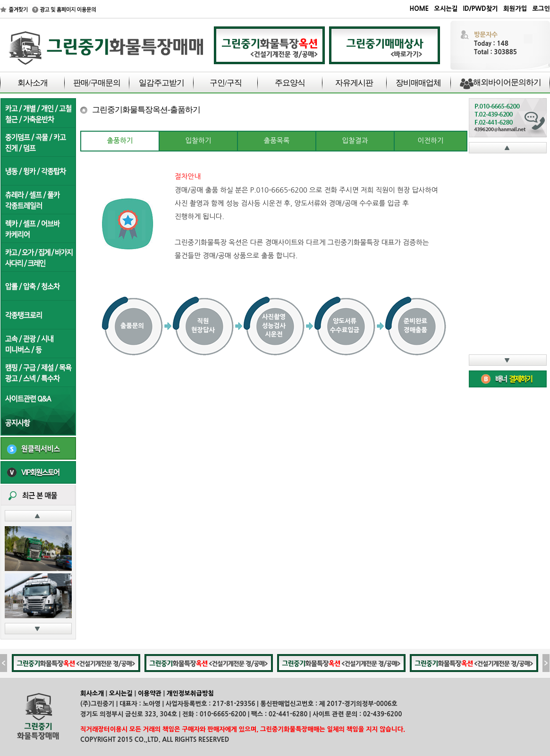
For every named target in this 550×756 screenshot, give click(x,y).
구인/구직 (226, 83)
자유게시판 (354, 83)
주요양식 (290, 83)
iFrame (508, 254)
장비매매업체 (418, 83)
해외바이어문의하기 (507, 82)
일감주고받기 (161, 83)
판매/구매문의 (97, 83)
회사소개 (33, 83)
